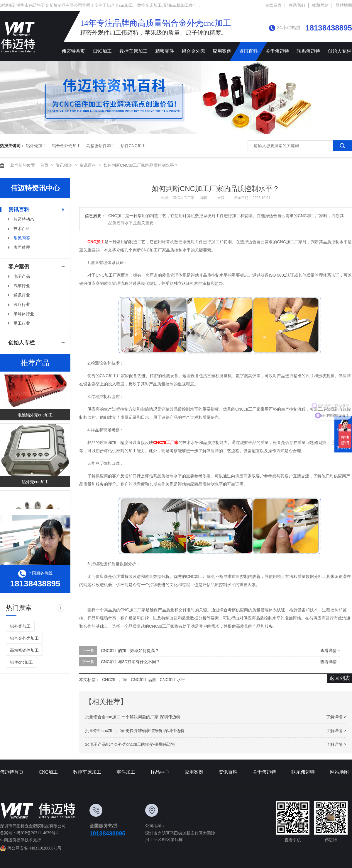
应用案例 (222, 51)
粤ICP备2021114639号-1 (38, 833)
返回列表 (340, 678)
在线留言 (273, 5)
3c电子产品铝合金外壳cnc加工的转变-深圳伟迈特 (130, 744)
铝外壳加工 (36, 146)
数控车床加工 (133, 51)
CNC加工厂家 (184, 198)
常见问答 (22, 238)
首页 (45, 165)
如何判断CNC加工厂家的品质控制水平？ (141, 165)
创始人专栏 (21, 343)
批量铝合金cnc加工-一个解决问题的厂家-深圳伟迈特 (133, 717)
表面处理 (22, 247)
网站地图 (344, 5)
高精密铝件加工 (101, 146)
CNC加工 (102, 51)
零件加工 (126, 772)
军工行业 (22, 323)
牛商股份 (8, 840)
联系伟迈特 (308, 51)
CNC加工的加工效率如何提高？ (130, 651)
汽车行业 (22, 286)
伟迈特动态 (24, 219)
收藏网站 (320, 5)
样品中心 (160, 772)
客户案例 (19, 267)
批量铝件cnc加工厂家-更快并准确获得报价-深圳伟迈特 (135, 731)
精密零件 (165, 51)
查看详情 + (330, 651)
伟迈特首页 (73, 51)
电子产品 (22, 276)
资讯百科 (248, 51)
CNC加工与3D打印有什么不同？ (131, 662)
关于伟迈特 (277, 51)
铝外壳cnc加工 (35, 484)
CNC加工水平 (172, 680)
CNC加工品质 (143, 680)
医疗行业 (22, 304)
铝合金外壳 (193, 51)
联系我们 (297, 5)
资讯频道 (65, 165)
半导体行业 (24, 314)
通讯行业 (22, 295)
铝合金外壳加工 (66, 146)
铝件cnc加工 (133, 146)
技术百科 (22, 229)
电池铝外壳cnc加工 (35, 417)
